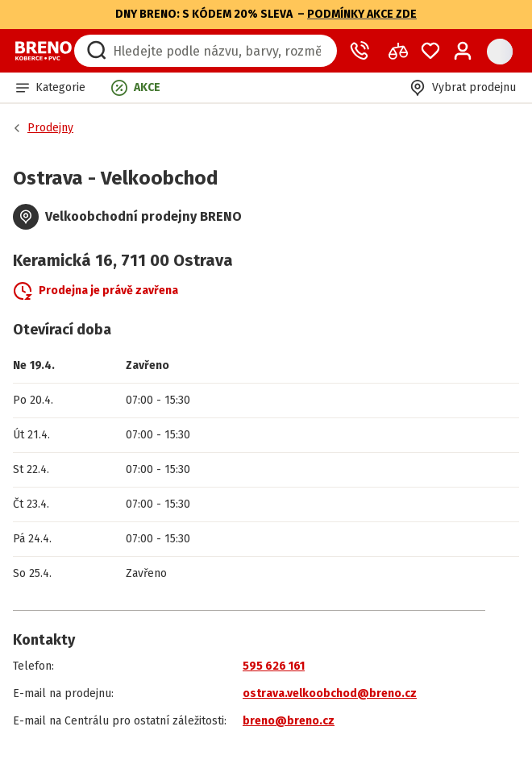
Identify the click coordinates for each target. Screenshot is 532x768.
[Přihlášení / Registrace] (463, 51)
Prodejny (50, 128)
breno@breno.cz (289, 721)
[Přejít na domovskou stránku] (44, 51)
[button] (51, 87)
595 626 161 (274, 666)
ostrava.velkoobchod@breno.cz (330, 693)
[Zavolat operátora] (363, 51)
